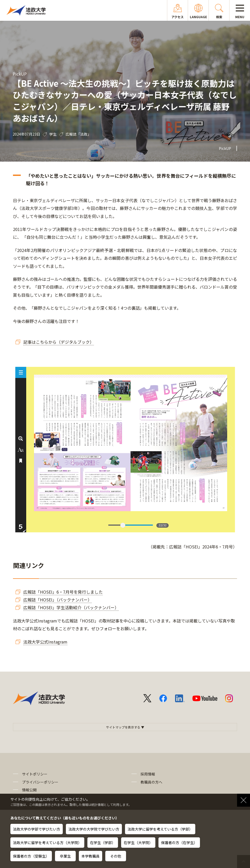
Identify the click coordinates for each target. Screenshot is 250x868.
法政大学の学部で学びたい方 (37, 829)
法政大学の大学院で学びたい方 (94, 829)
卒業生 (65, 856)
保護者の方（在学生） (179, 843)
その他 (116, 856)
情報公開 (29, 790)
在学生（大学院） (138, 843)
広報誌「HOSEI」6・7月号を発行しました (63, 592)
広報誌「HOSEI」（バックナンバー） (58, 600)
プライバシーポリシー (40, 782)
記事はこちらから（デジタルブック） (59, 342)
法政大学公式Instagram (45, 642)
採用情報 (148, 774)
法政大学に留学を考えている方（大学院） (47, 843)
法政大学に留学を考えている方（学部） (160, 829)
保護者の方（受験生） (31, 856)
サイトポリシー (35, 774)
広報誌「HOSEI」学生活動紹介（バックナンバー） (71, 607)
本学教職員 (91, 856)
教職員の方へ (151, 782)
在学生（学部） (103, 843)
